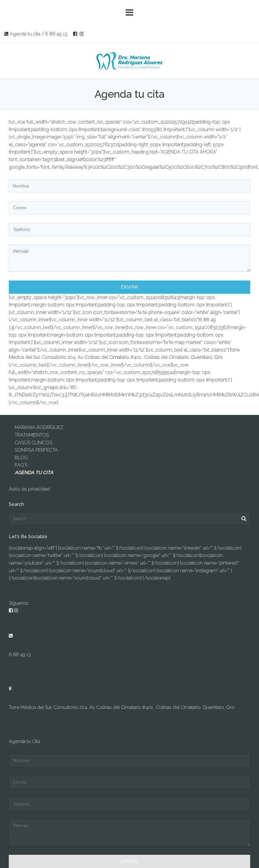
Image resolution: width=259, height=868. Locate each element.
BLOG (21, 458)
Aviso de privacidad (29, 489)
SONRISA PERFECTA (36, 450)
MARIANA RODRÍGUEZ (39, 427)
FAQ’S (21, 465)
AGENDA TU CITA (34, 473)
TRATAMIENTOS (32, 435)
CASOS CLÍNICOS (33, 443)
